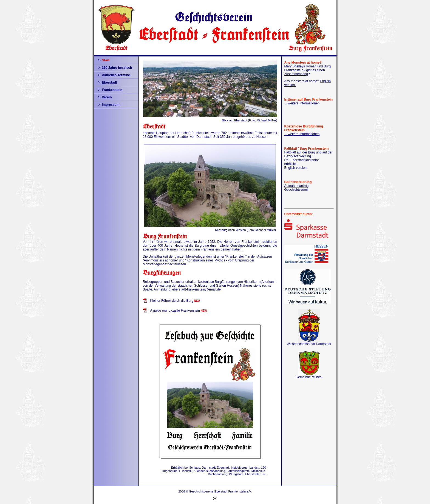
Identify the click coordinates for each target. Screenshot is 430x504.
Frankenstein (112, 90)
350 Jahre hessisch (117, 68)
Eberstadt (110, 82)
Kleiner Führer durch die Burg (172, 301)
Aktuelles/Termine (116, 75)
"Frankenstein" (236, 257)
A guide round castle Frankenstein (175, 311)
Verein (107, 97)
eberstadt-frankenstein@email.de (196, 289)
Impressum (111, 105)
